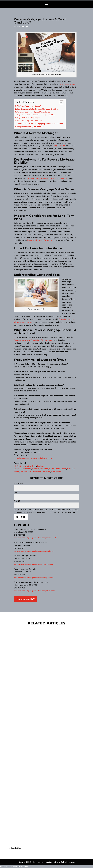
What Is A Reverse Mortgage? (29, 106)
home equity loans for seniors (40, 240)
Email (46, 494)
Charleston (56, 472)
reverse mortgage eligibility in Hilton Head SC (48, 178)
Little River (31, 466)
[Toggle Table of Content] (60, 102)
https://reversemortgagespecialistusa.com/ (33, 458)
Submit (21, 517)
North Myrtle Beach (58, 469)
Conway (36, 469)
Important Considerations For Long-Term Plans (36, 115)
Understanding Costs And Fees (30, 121)
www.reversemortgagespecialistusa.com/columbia (33, 564)
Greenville (36, 472)
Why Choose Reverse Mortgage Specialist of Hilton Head (40, 124)
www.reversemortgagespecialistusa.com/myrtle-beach (35, 538)
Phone (46, 503)
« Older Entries (15, 848)
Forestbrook (26, 469)
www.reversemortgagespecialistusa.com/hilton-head (34, 591)
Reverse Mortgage (21, 27)
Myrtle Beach (20, 466)
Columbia (46, 472)
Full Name (46, 486)
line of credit (59, 146)
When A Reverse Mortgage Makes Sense (34, 112)
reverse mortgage (67, 84)
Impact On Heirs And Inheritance (30, 118)
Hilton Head (26, 472)
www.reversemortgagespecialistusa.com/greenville (34, 578)
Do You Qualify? (26, 599)
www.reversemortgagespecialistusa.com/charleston (34, 551)
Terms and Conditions (9, 866)
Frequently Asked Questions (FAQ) (31, 127)
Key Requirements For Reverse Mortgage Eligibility (38, 109)
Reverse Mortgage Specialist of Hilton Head (33, 340)
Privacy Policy (24, 866)
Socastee (44, 469)
